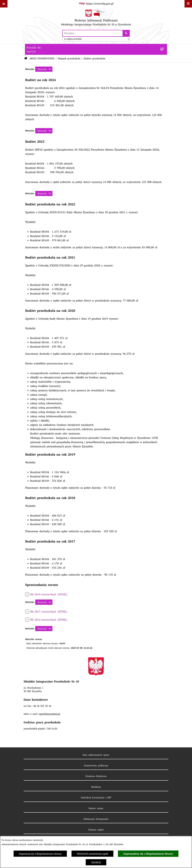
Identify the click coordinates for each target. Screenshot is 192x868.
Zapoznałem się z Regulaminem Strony (148, 854)
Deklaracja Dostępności (96, 819)
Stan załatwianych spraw (96, 755)
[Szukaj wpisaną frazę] (126, 33)
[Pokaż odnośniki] (4, 4)
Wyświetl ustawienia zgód (92, 854)
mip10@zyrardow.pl (50, 714)
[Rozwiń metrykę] (44, 69)
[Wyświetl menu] (188, 4)
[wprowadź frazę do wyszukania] (93, 33)
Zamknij (96, 862)
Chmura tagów (96, 830)
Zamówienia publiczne (96, 766)
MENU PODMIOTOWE (42, 58)
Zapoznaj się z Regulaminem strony (40, 854)
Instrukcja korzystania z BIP (96, 798)
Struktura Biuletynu (96, 776)
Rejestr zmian (96, 808)
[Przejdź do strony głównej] (96, 19)
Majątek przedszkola (69, 58)
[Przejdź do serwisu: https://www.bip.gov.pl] (96, 4)
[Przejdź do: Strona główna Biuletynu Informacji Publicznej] (26, 59)
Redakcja (96, 787)
